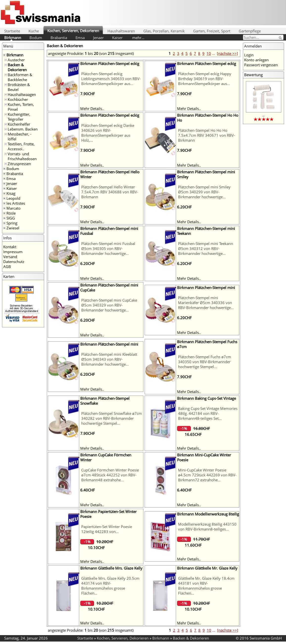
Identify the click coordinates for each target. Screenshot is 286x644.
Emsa (80, 38)
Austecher (16, 60)
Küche (34, 31)
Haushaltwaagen (22, 94)
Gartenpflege (250, 31)
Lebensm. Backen (23, 129)
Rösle (11, 213)
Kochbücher (18, 99)
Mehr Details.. (92, 109)
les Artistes (16, 203)
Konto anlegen (256, 60)
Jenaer (98, 38)
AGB (7, 266)
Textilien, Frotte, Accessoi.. (21, 146)
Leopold (13, 198)
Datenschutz (14, 262)
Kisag (11, 193)
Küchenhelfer (19, 124)
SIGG (11, 218)
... (213, 53)
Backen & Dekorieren (17, 67)
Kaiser (117, 38)
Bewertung (253, 75)
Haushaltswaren (121, 31)
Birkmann (13, 38)
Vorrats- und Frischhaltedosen (22, 156)
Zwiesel (13, 228)
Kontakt (10, 247)
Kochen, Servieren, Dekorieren (73, 31)
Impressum (13, 252)
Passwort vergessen (261, 65)
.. (263, 115)
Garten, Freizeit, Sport (212, 31)
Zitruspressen (19, 164)
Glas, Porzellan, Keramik (164, 31)
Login (249, 55)
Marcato (13, 208)
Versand (10, 257)
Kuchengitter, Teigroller (19, 117)
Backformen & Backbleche (20, 77)
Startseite (12, 31)
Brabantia (59, 38)
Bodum (36, 38)
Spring (12, 223)
